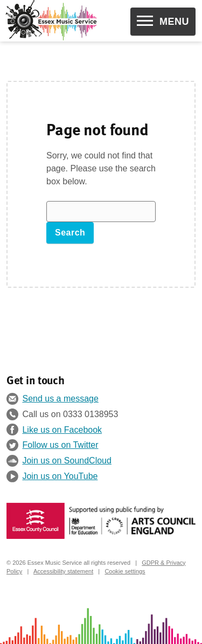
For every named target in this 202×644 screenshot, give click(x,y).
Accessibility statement (63, 571)
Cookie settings (125, 571)
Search (70, 233)
